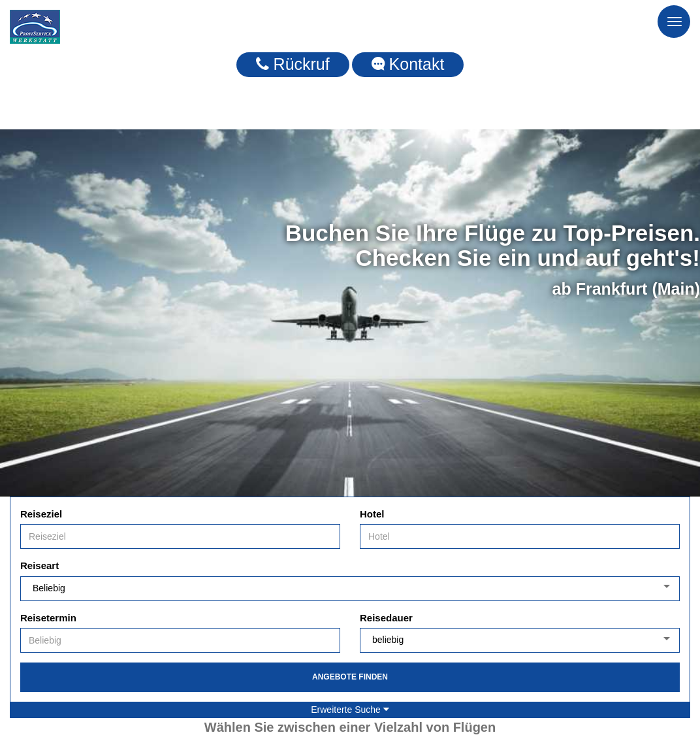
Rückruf (293, 64)
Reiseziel (41, 514)
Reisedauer (386, 618)
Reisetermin (48, 618)
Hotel (372, 514)
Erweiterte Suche (350, 710)
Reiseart (40, 565)
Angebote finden (350, 677)
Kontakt (408, 64)
